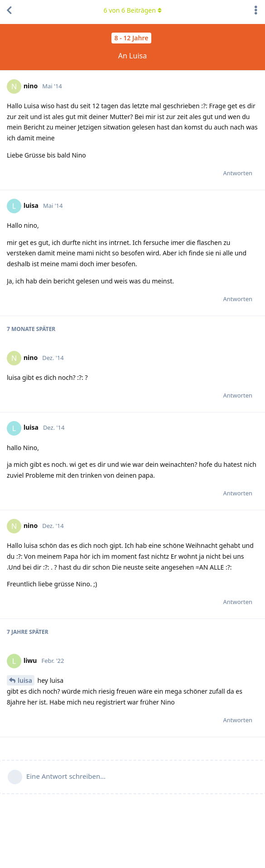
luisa (25, 680)
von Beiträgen (132, 10)
